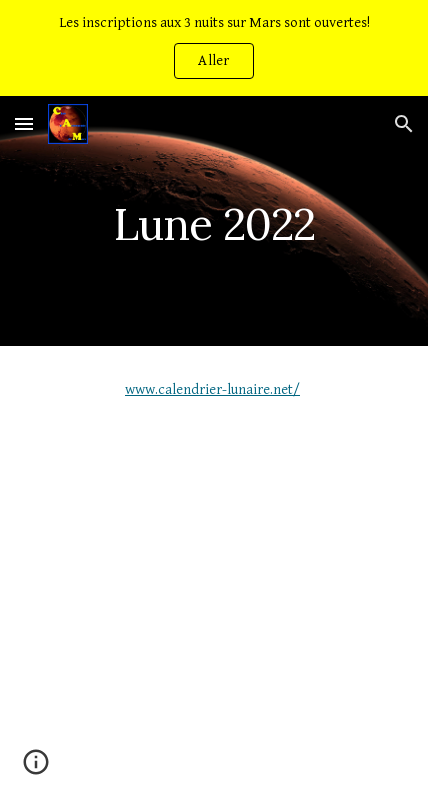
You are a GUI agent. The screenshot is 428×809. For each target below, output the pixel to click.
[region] (214, 48)
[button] (24, 123)
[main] (214, 220)
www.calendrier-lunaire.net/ (212, 389)
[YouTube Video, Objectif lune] (214, 589)
